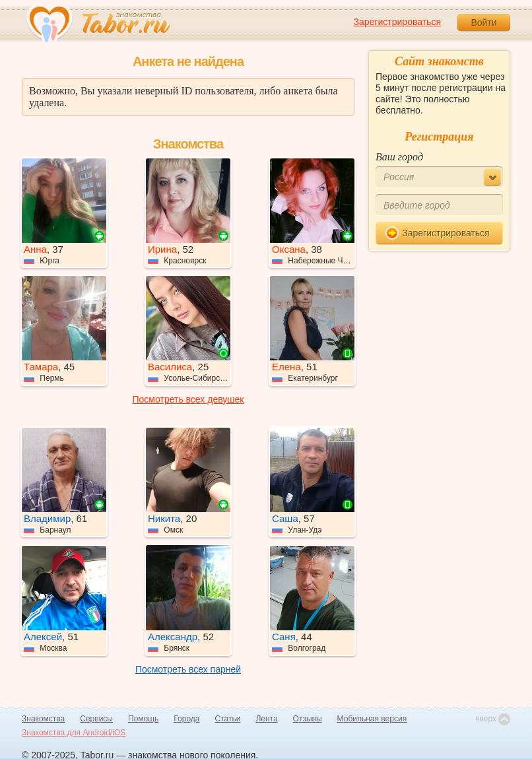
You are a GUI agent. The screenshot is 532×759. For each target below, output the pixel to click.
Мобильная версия (372, 719)
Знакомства (43, 719)
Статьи (228, 719)
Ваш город (399, 157)
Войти (483, 22)
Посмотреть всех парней (188, 669)
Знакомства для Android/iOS (74, 733)
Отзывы (308, 719)
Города (186, 719)
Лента (266, 719)
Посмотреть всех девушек (188, 399)
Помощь (143, 719)
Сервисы (96, 719)
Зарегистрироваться (397, 22)
